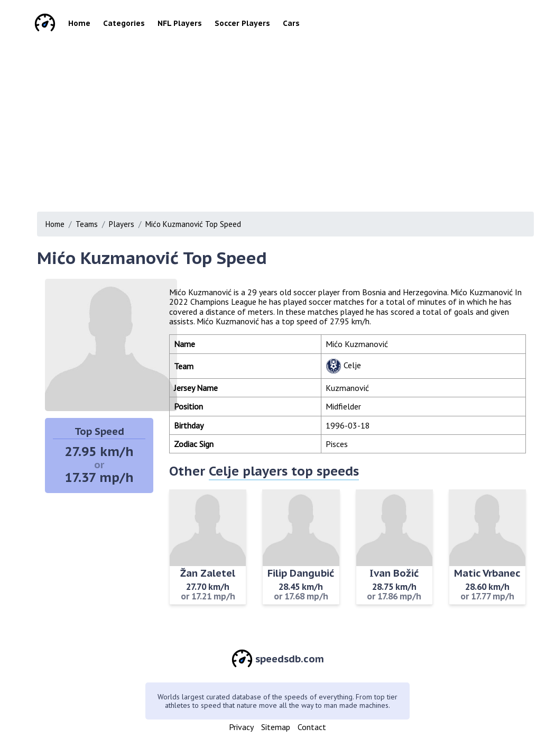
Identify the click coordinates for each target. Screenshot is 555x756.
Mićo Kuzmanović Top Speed (193, 224)
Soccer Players (242, 23)
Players (122, 224)
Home (79, 23)
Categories (124, 23)
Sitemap (276, 727)
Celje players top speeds (284, 471)
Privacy (241, 727)
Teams (87, 224)
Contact (312, 727)
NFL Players (180, 23)
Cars (291, 23)
